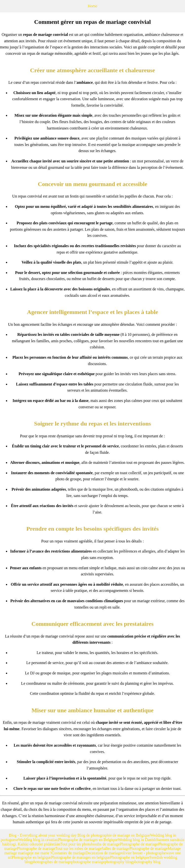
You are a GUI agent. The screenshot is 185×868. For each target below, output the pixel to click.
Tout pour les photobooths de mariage (90, 844)
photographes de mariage (51, 862)
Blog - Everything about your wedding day (43, 835)
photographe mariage (88, 862)
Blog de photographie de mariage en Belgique (114, 835)
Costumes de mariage (68, 853)
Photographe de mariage (139, 844)
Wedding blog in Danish (137, 840)
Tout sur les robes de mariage (78, 848)
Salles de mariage (115, 848)
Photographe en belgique (31, 857)
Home (92, 6)
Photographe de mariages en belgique (81, 857)
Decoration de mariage (103, 853)
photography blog (119, 862)
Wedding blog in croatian (38, 840)
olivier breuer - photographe (144, 853)
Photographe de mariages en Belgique (88, 840)
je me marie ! (41, 853)
